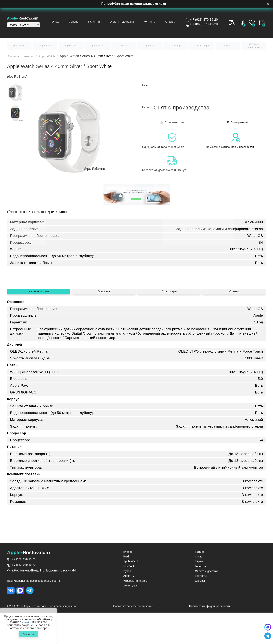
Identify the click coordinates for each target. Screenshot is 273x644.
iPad (126, 587)
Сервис (83, 22)
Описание (104, 336)
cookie (26, 621)
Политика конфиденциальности (210, 638)
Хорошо (28, 633)
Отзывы (172, 22)
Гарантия (101, 22)
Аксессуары (169, 336)
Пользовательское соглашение (133, 638)
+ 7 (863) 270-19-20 (204, 24)
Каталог (32, 58)
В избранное (237, 124)
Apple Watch (53, 58)
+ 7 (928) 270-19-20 (204, 20)
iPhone (128, 583)
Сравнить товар (174, 124)
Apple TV (129, 607)
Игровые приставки (135, 612)
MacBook (129, 597)
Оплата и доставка (127, 22)
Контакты (153, 22)
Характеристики (39, 336)
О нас (66, 22)
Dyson (127, 602)
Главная (15, 58)
